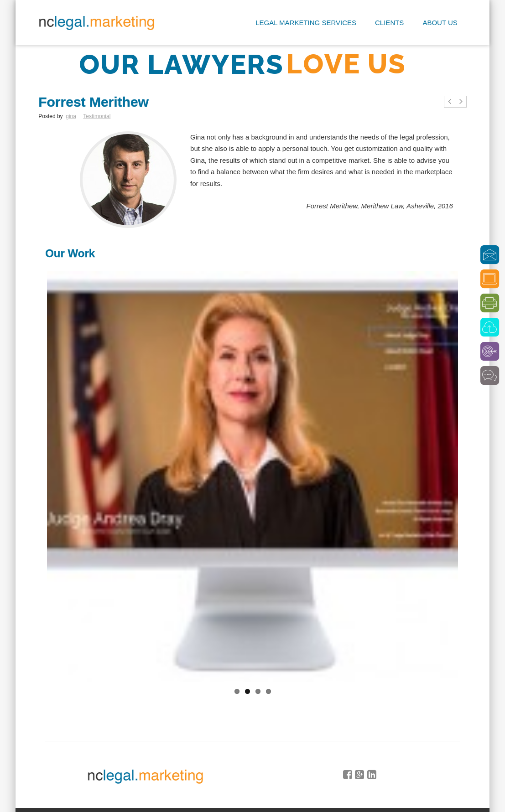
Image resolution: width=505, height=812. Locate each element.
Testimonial (97, 116)
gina (71, 116)
